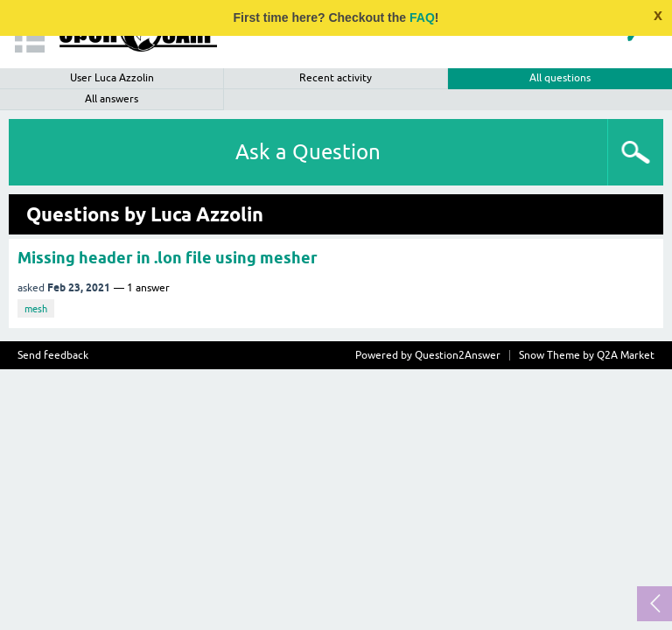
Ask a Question (308, 152)
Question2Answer (458, 355)
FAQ (422, 17)
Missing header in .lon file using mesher (168, 258)
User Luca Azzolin (112, 78)
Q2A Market (626, 355)
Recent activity (336, 78)
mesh (36, 309)
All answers (112, 99)
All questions (560, 78)
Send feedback (53, 355)
